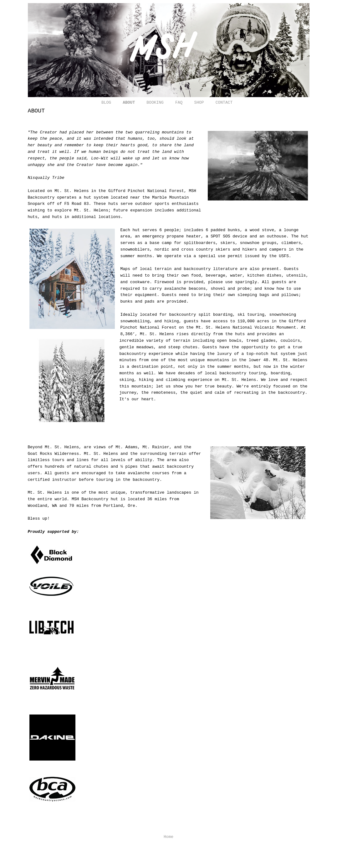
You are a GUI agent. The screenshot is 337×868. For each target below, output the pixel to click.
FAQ (179, 103)
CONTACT (224, 103)
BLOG (106, 103)
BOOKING (155, 103)
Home (168, 837)
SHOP (199, 103)
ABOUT (129, 103)
